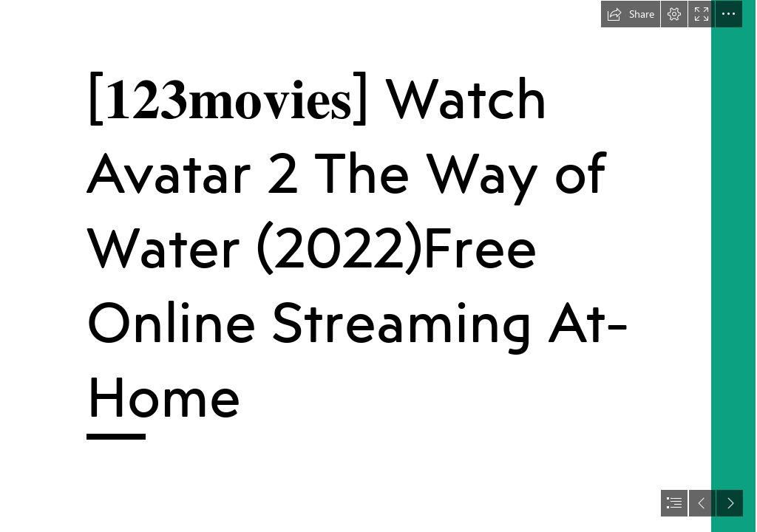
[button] (631, 14)
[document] (378, 266)
